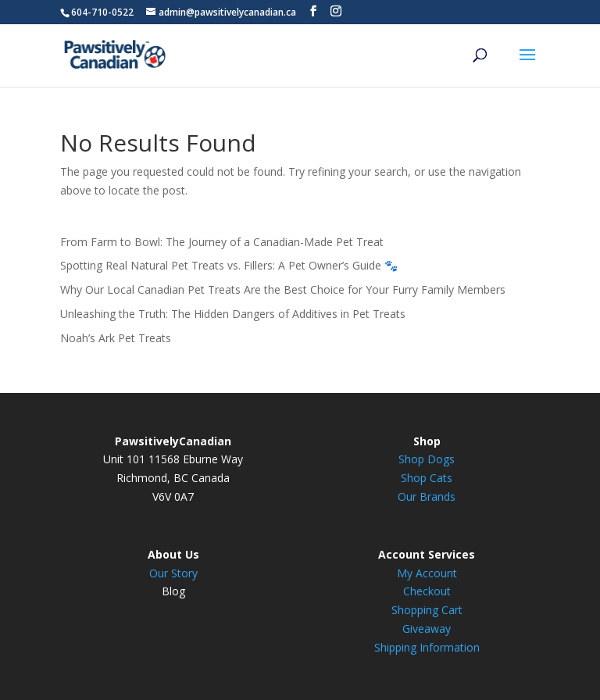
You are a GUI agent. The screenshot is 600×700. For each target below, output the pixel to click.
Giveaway (427, 629)
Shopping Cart (427, 610)
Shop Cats (427, 478)
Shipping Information (427, 647)
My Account (427, 573)
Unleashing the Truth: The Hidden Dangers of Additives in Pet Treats (233, 314)
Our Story (173, 573)
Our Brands (427, 496)
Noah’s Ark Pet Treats (116, 338)
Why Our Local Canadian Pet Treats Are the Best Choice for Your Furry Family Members (283, 289)
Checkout (427, 591)
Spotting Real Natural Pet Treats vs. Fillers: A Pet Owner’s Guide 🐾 (229, 265)
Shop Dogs (427, 459)
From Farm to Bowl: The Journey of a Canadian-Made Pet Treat (222, 242)
